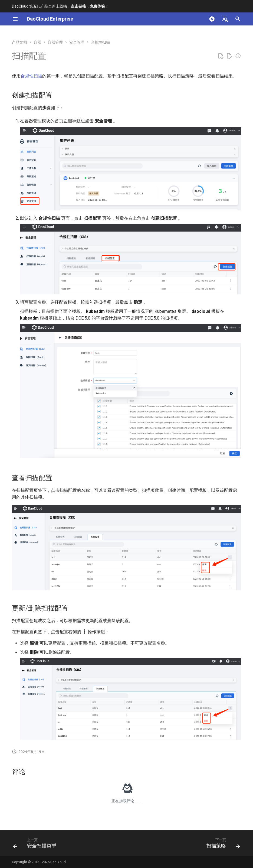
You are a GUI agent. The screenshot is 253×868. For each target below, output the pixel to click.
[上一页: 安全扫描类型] (36, 845)
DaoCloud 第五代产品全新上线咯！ (60, 6)
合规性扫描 (31, 76)
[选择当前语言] (225, 19)
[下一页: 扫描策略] (222, 845)
